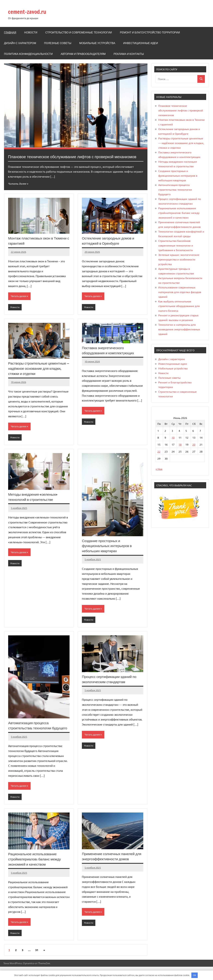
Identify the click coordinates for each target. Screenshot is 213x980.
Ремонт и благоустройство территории (150, 32)
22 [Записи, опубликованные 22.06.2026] (159, 451)
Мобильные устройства (97, 43)
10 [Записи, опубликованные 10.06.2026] (173, 437)
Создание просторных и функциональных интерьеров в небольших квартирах (108, 553)
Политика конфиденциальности (28, 54)
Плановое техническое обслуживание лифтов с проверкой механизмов (181, 110)
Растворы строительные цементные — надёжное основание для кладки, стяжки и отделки (39, 375)
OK (195, 975)
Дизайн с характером (20, 43)
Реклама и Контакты (129, 54)
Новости (31, 32)
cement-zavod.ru (31, 11)
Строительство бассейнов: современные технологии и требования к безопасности (176, 245)
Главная (10, 32)
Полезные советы (58, 43)
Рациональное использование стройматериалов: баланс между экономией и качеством (36, 872)
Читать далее (18, 190)
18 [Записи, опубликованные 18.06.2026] (180, 444)
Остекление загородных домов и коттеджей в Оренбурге (109, 247)
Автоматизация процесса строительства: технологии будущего (31, 736)
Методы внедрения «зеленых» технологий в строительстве (34, 504)
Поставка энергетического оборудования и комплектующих (109, 357)
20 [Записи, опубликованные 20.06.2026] (194, 444)
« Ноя (159, 469)
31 (37, 963)
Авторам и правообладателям (83, 54)
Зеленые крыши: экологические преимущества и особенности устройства (179, 259)
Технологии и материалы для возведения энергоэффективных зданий (179, 329)
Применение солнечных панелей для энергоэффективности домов (110, 869)
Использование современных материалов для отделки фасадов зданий (180, 292)
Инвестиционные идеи (141, 43)
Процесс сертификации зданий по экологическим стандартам (111, 687)
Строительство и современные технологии (79, 32)
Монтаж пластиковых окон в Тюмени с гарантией (32, 247)
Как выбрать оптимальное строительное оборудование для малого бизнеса (179, 306)
